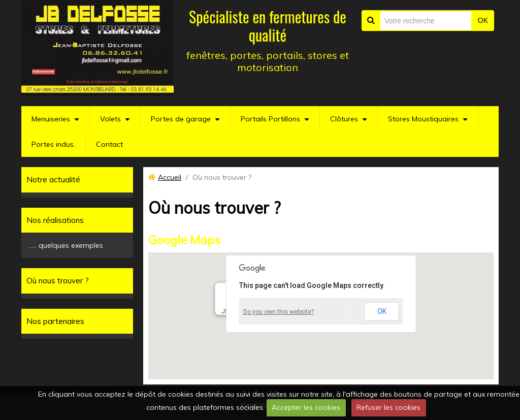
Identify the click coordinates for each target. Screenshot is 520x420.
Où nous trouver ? (58, 281)
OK (483, 20)
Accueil (170, 177)
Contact (109, 144)
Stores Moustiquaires (423, 119)
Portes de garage (181, 119)
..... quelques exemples (66, 245)
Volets (110, 119)
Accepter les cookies (306, 407)
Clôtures (344, 119)
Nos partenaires (55, 321)
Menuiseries (51, 119)
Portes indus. (53, 144)
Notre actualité (53, 180)
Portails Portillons (270, 119)
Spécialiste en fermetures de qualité (268, 26)
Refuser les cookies (388, 407)
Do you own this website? (279, 312)
